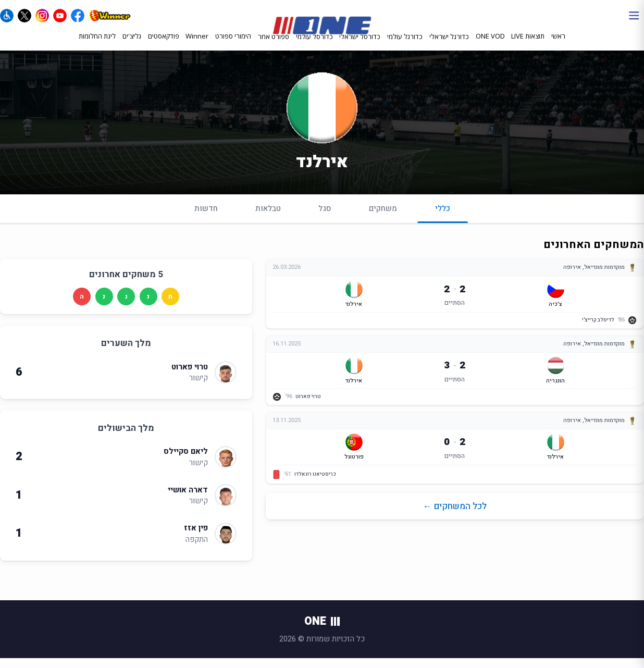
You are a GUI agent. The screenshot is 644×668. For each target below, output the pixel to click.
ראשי (558, 45)
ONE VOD (490, 45)
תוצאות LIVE (528, 45)
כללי (443, 223)
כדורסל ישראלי (360, 46)
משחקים (383, 218)
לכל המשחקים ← (455, 516)
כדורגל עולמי (405, 46)
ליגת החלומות (97, 45)
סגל (325, 218)
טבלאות (268, 218)
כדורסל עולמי (314, 46)
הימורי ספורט (233, 45)
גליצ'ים (132, 45)
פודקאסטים (164, 45)
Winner (197, 45)
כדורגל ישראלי (449, 46)
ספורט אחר (274, 46)
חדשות (206, 218)
